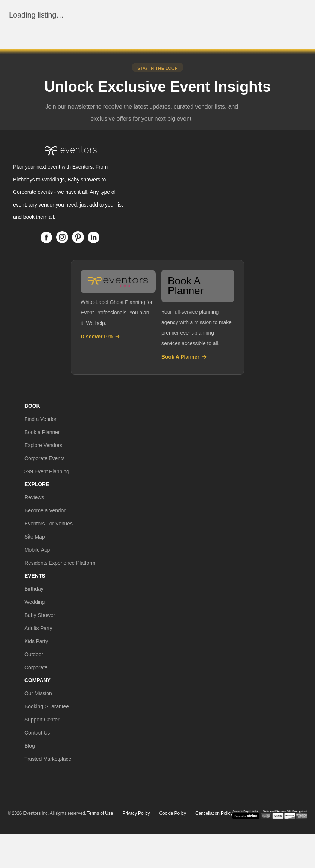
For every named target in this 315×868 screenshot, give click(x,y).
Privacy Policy (136, 813)
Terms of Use (100, 813)
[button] (40, 419)
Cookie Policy (173, 813)
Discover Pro (100, 337)
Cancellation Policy (214, 813)
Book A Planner (184, 357)
